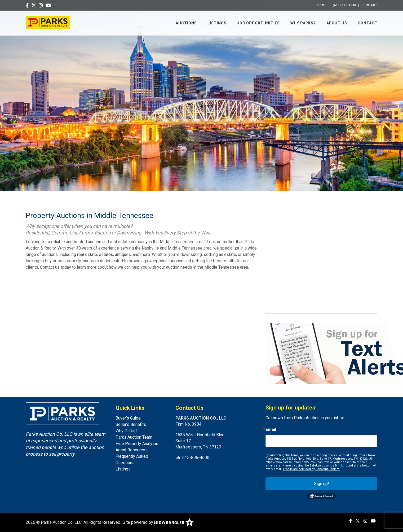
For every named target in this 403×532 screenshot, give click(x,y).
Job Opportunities (258, 23)
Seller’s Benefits (131, 424)
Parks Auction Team (134, 437)
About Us (337, 23)
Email (271, 430)
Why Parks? (303, 23)
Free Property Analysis (137, 444)
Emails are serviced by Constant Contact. (312, 469)
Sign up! (322, 484)
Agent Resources (132, 450)
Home (322, 5)
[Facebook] (27, 6)
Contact (370, 5)
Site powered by (158, 522)
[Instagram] (41, 6)
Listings (217, 23)
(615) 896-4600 (344, 5)
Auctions (186, 23)
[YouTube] (48, 6)
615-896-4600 (196, 458)
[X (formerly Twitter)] (34, 6)
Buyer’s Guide (128, 418)
